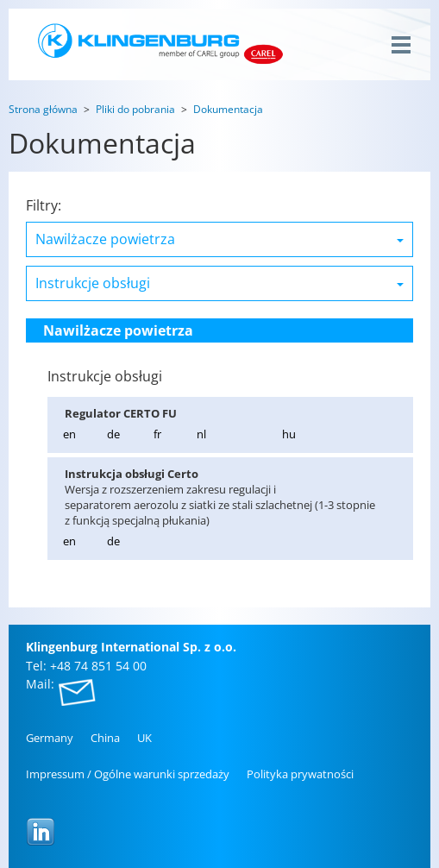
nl (201, 434)
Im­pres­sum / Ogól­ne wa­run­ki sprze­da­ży (128, 774)
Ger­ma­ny (50, 738)
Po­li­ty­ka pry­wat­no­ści (300, 774)
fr (157, 434)
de (113, 434)
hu (289, 434)
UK (144, 738)
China (105, 738)
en (69, 434)
